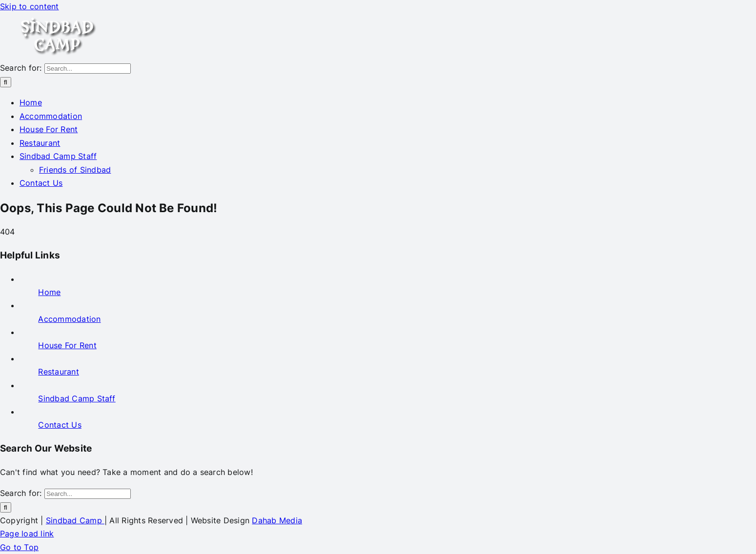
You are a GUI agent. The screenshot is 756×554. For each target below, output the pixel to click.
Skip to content (30, 6)
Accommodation (69, 319)
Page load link (27, 534)
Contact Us (60, 425)
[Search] (6, 82)
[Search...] (88, 69)
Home (49, 292)
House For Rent (67, 345)
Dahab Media (277, 520)
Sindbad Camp (75, 520)
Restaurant (58, 372)
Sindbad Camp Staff (77, 398)
